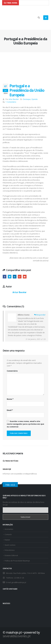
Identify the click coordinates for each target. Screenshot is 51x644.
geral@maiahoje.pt (19, 582)
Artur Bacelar (14, 99)
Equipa (7, 540)
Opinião (35, 99)
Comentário (12, 371)
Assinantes (9, 529)
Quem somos (10, 545)
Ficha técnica (10, 550)
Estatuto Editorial (11, 555)
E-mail (25, 277)
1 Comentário (11, 102)
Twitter (10, 277)
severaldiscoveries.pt (17, 636)
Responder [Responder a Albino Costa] (40, 315)
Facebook (5, 277)
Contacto (8, 534)
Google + (20, 277)
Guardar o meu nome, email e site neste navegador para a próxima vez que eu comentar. (25, 424)
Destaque (27, 99)
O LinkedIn (15, 277)
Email (10, 410)
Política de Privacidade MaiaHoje (17, 561)
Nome (10, 399)
